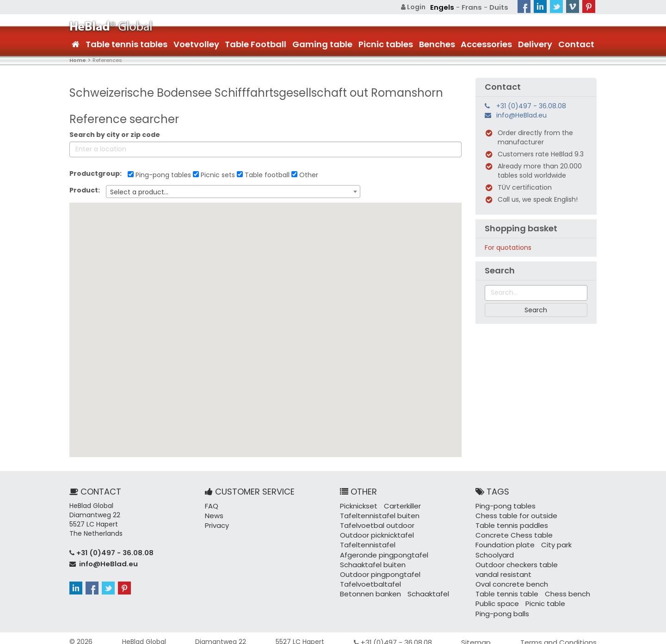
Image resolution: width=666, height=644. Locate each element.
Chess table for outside (513, 514)
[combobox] (233, 191)
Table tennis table (505, 588)
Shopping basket (521, 228)
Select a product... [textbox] (139, 192)
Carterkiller (399, 505)
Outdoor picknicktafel (375, 533)
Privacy (216, 524)
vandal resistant (501, 570)
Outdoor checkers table (514, 561)
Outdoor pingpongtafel (377, 570)
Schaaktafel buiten (371, 561)
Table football (263, 174)
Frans (473, 7)
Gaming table (322, 44)
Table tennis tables (126, 44)
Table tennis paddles (509, 524)
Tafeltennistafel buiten (377, 514)
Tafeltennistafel (366, 542)
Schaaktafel (423, 588)
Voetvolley (196, 44)
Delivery (535, 44)
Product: (87, 190)
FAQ (211, 505)
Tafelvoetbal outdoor (374, 524)
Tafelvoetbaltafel (368, 579)
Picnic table (541, 598)
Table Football (256, 44)
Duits (499, 7)
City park (551, 542)
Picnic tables (386, 44)
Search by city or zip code (115, 134)
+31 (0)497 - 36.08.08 (531, 105)
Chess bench (561, 588)
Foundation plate (503, 542)
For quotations (508, 247)
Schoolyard (493, 551)
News (213, 514)
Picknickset (358, 505)
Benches (437, 44)
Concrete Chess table (511, 533)
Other (305, 174)
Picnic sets (214, 174)
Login (418, 7)
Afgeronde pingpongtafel (381, 551)
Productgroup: (98, 173)
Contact (576, 44)
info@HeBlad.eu (521, 115)
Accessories (486, 44)
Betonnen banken (369, 588)
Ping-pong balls (500, 607)
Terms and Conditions (561, 635)
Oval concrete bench (510, 579)
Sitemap (480, 635)
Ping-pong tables (159, 174)
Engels (446, 7)
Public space (496, 598)
